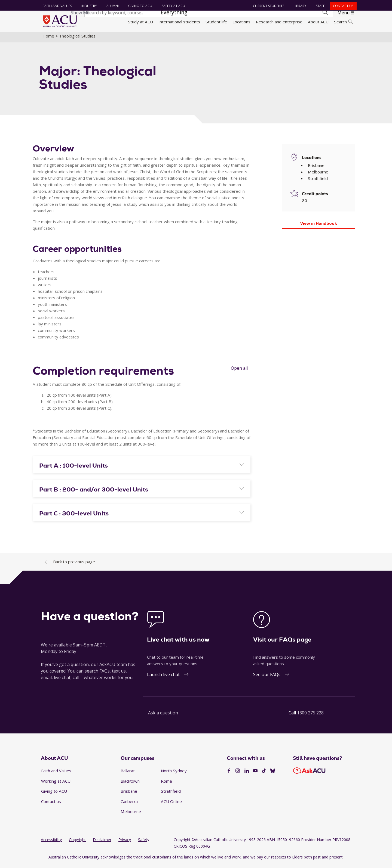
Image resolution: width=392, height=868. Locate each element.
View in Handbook (319, 226)
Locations (241, 22)
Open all (239, 371)
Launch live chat (163, 677)
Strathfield (171, 794)
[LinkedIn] (247, 774)
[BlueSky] (273, 774)
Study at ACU (140, 22)
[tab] (142, 468)
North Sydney (174, 774)
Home (48, 39)
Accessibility (51, 843)
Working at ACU (56, 784)
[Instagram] (238, 774)
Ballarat (128, 774)
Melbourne (131, 815)
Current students (268, 6)
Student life (216, 22)
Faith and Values (56, 6)
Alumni (112, 6)
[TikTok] (264, 774)
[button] (142, 469)
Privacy (125, 843)
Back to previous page (74, 565)
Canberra (129, 804)
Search (343, 22)
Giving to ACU (139, 6)
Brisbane (129, 794)
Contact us (343, 6)
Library (299, 6)
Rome (166, 784)
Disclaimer (102, 843)
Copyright (77, 843)
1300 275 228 (310, 716)
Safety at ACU (173, 6)
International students (179, 22)
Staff (320, 6)
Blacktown (130, 784)
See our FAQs (267, 677)
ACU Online (171, 804)
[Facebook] (229, 774)
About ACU (318, 22)
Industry (88, 6)
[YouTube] (255, 774)
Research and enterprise (279, 22)
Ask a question (163, 716)
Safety (144, 843)
